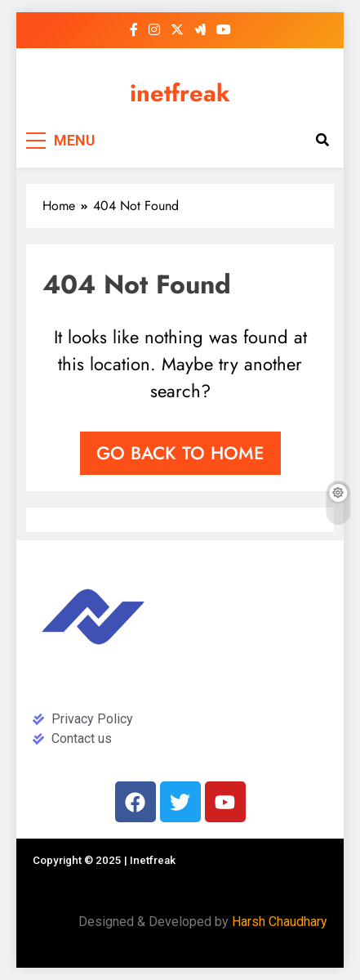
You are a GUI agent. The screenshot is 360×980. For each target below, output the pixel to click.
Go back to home (180, 453)
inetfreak (180, 93)
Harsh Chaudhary (280, 922)
